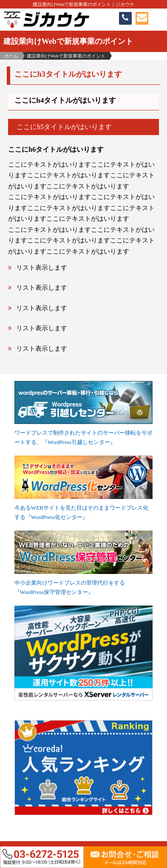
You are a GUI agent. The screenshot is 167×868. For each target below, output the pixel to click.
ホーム (11, 56)
